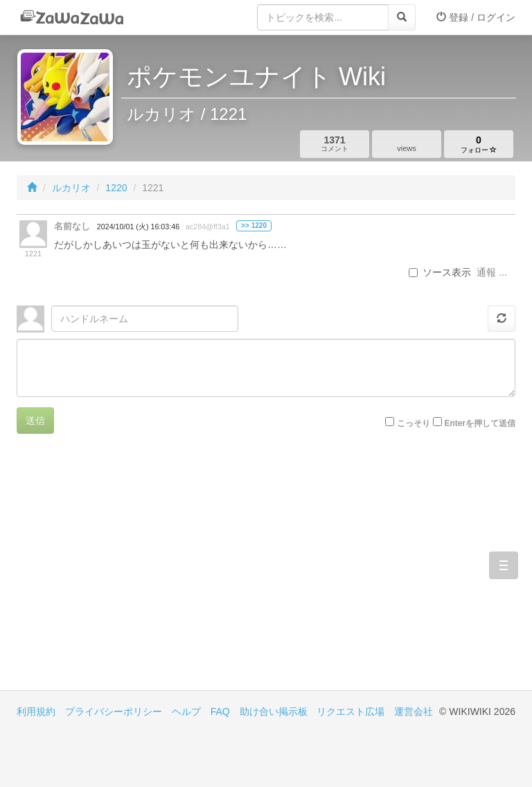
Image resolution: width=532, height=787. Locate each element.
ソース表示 (440, 272)
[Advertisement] (141, 572)
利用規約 (36, 711)
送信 (35, 421)
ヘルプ (186, 711)
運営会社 (414, 711)
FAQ (220, 711)
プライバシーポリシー (114, 711)
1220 (116, 188)
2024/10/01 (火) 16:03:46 (138, 227)
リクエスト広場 (351, 711)
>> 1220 (254, 226)
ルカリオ (71, 188)
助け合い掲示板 (274, 711)
